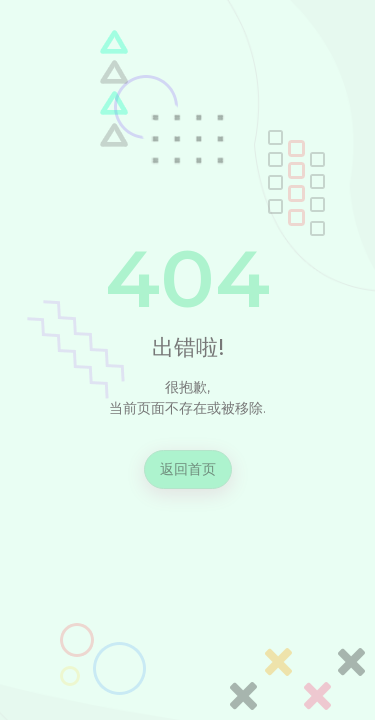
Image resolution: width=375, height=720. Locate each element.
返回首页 (188, 469)
